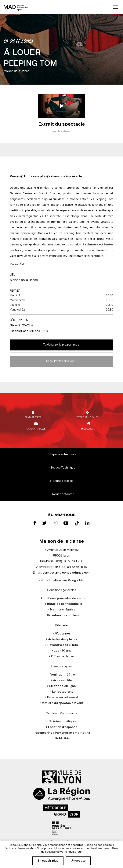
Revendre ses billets (63, 645)
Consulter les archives (60, 361)
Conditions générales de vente (63, 598)
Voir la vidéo (60, 131)
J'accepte (78, 861)
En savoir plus (48, 861)
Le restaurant (63, 692)
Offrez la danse (63, 656)
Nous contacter (63, 494)
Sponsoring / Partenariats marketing (63, 733)
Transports (33, 417)
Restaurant (89, 429)
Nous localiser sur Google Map (63, 580)
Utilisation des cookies (63, 615)
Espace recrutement (63, 697)
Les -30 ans (63, 651)
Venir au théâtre (63, 675)
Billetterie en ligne (63, 686)
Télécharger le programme (60, 345)
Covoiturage (36, 429)
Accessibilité (63, 680)
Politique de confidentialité (63, 604)
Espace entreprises (63, 454)
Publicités (63, 738)
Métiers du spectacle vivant (63, 703)
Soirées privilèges (63, 721)
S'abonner (63, 634)
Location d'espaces (63, 727)
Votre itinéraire (87, 417)
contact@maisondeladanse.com (67, 573)
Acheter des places (63, 639)
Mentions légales (63, 610)
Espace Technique (63, 468)
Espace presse (63, 481)
